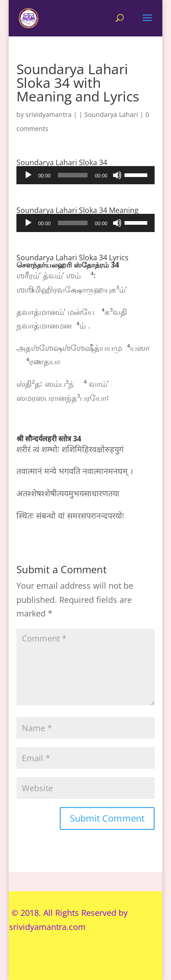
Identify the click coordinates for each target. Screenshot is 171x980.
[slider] (73, 175)
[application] (86, 175)
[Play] (28, 175)
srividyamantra (49, 114)
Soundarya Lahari (111, 114)
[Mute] (117, 175)
